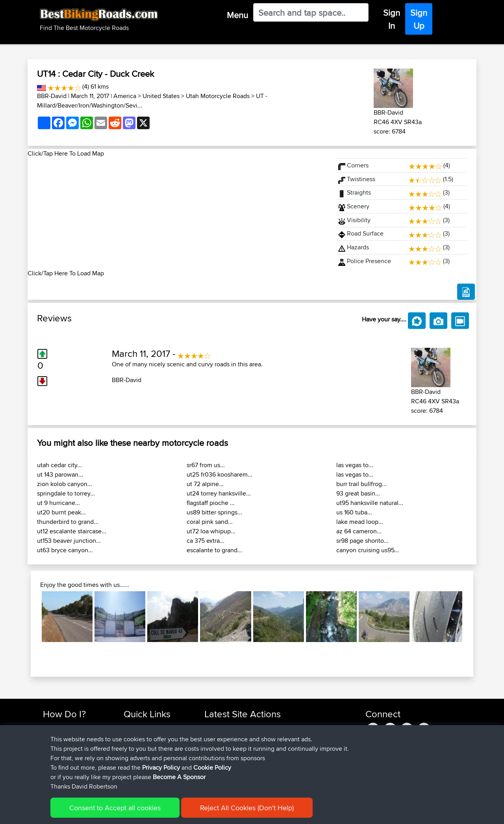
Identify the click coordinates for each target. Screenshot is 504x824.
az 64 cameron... (359, 531)
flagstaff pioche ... (211, 503)
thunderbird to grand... (68, 522)
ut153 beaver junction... (69, 541)
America (125, 96)
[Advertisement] (177, 213)
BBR (248, 727)
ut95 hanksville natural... (370, 503)
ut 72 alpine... (205, 484)
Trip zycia (288, 737)
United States (161, 96)
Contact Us (138, 765)
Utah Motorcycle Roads (218, 96)
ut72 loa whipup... (211, 531)
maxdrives (218, 756)
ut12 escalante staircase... (72, 531)
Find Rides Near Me (68, 727)
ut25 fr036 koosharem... (220, 474)
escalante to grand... (214, 550)
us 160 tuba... (354, 512)
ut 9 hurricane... (58, 503)
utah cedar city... (59, 465)
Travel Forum (140, 737)
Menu (237, 15)
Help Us (134, 775)
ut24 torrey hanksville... (219, 493)
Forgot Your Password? (73, 756)
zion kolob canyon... (65, 484)
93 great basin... (358, 493)
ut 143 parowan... (60, 474)
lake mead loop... (360, 522)
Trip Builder (138, 746)
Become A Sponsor (68, 765)
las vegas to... (355, 465)
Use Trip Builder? (65, 737)
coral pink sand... (210, 522)
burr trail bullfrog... (361, 484)
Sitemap (116, 812)
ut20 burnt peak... (61, 512)
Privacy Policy (148, 812)
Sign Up (419, 19)
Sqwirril (215, 765)
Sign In (392, 19)
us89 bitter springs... (214, 512)
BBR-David (52, 96)
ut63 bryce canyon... (65, 550)
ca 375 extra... (206, 541)
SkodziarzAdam (226, 737)
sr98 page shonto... (362, 541)
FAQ (48, 775)
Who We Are (140, 756)
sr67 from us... (206, 465)
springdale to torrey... (66, 493)
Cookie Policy (188, 812)
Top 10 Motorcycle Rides (155, 727)
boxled (214, 727)
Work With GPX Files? (70, 746)
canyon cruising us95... (368, 550)
